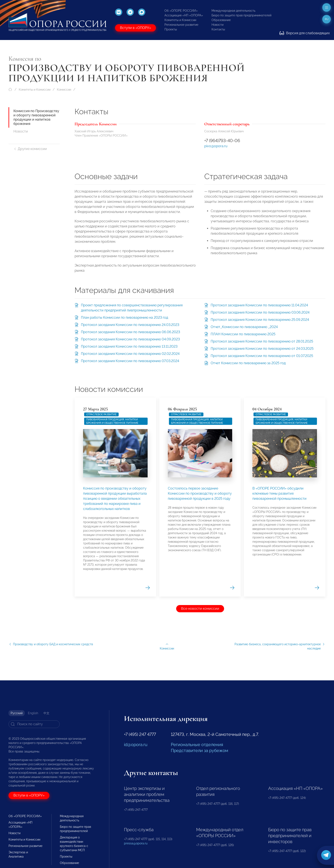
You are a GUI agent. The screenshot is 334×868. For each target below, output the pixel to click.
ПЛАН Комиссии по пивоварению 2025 (243, 334)
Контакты (218, 29)
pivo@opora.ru (216, 146)
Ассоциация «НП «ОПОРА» (184, 15)
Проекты (171, 29)
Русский (17, 713)
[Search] (34, 724)
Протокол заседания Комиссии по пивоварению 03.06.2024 (260, 312)
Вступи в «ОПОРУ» (135, 28)
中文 (46, 713)
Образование (221, 20)
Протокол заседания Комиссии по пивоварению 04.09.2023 (130, 339)
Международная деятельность (233, 11)
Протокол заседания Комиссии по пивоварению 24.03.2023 (130, 325)
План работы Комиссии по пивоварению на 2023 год (125, 318)
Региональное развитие (181, 25)
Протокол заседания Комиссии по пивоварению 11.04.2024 (259, 305)
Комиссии (64, 90)
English (33, 713)
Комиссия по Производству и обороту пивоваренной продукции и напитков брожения (36, 117)
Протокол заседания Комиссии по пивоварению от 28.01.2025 (262, 341)
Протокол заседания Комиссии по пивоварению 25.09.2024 (260, 320)
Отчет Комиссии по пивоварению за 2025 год (248, 363)
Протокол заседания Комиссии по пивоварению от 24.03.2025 (262, 349)
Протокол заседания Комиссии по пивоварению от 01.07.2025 (262, 356)
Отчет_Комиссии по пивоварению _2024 (244, 327)
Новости (217, 25)
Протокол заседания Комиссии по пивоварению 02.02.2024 (130, 354)
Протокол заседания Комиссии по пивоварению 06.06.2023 (130, 332)
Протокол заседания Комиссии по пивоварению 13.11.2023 (129, 346)
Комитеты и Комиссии (180, 20)
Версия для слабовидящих (305, 33)
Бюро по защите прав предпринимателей (241, 15)
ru (327, 19)
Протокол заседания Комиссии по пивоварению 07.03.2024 (130, 361)
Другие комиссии (30, 149)
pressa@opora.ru (136, 843)
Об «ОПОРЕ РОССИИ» (181, 11)
